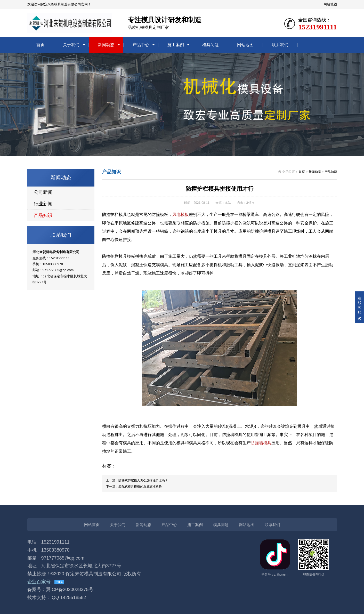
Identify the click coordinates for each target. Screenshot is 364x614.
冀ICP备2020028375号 (70, 589)
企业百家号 (39, 582)
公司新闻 (43, 192)
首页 (41, 45)
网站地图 (330, 4)
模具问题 (211, 45)
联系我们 (280, 45)
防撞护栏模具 (115, 215)
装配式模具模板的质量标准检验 (140, 487)
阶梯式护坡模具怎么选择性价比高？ (143, 480)
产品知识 (43, 215)
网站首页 (92, 525)
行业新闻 (43, 204)
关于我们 (71, 45)
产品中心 (141, 45)
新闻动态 (106, 45)
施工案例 (176, 45)
